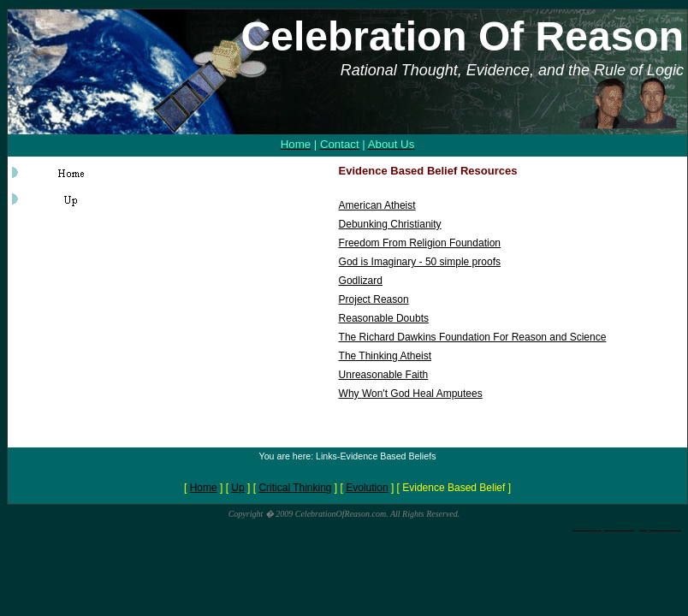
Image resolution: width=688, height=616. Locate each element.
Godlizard (361, 281)
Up (237, 488)
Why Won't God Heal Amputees (411, 394)
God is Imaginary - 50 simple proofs (420, 262)
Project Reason (374, 299)
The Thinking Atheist (386, 356)
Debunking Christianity (390, 224)
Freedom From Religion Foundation (420, 243)
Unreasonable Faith (384, 375)
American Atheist (377, 205)
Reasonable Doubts (384, 318)
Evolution (367, 488)
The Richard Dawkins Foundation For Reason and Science (473, 337)
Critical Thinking (295, 488)
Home (204, 488)
